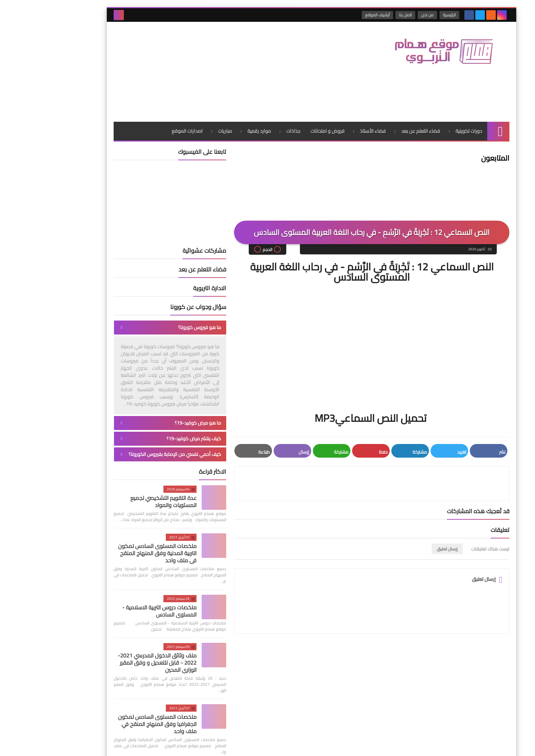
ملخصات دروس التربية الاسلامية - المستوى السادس (115, 560)
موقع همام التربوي (391, 745)
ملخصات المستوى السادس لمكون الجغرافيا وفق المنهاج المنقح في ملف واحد (113, 673)
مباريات (181, 80)
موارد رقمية (215, 80)
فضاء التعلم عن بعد (377, 80)
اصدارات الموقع (143, 80)
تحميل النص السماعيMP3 (328, 367)
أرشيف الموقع (335, 15)
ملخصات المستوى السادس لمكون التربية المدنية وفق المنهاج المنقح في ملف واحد (113, 502)
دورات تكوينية (425, 80)
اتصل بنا (363, 15)
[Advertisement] (194, 44)
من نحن (385, 15)
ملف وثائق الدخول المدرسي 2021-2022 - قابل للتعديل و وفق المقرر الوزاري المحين (113, 612)
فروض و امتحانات (284, 80)
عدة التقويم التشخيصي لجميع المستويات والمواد (119, 451)
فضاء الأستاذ (329, 80)
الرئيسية (407, 15)
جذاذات (249, 80)
